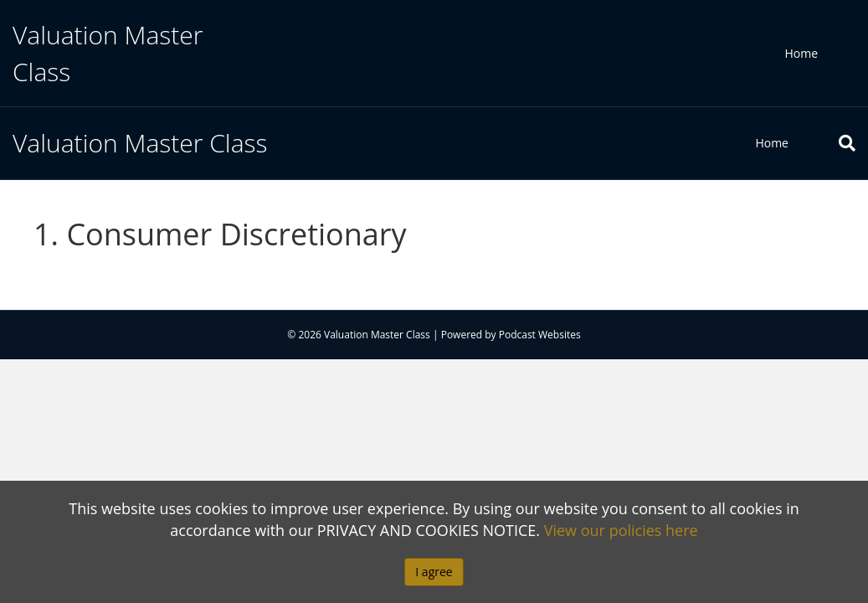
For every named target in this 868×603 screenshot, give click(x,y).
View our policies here (621, 530)
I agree (434, 572)
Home (801, 53)
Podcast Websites (540, 335)
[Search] (835, 143)
